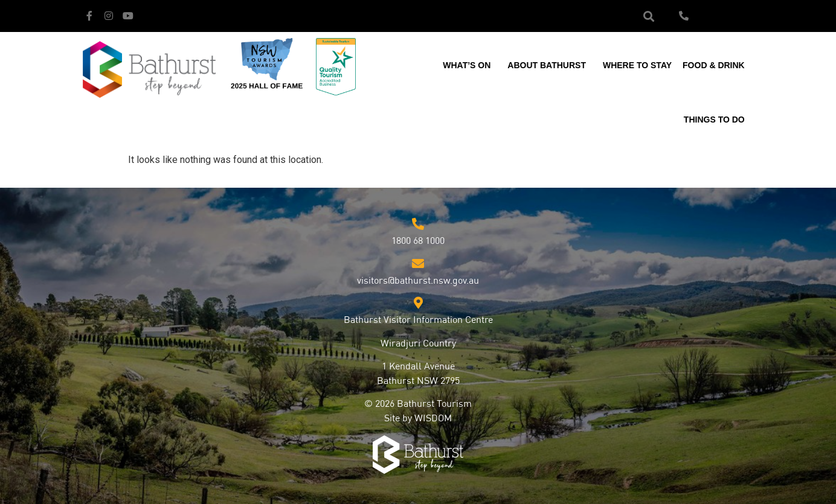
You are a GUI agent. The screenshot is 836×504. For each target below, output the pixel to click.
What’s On (470, 65)
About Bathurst (550, 65)
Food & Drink (717, 65)
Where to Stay (637, 65)
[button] (649, 16)
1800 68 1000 (418, 241)
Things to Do (717, 120)
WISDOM (433, 419)
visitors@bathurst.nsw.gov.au (418, 281)
